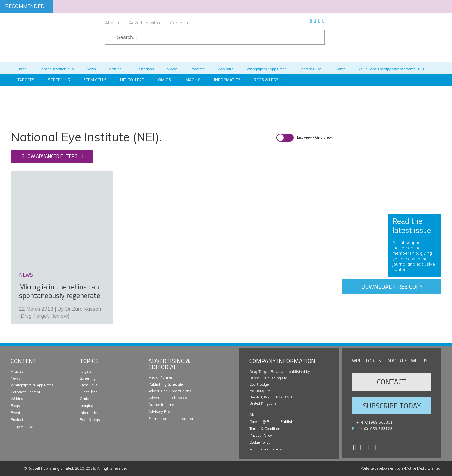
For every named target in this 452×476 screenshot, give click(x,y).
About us (114, 23)
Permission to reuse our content (175, 419)
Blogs (15, 406)
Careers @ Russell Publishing (274, 422)
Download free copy (392, 286)
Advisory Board (161, 412)
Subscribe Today (392, 406)
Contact (392, 382)
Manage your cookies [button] (266, 449)
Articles (17, 371)
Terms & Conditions (266, 429)
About (254, 415)
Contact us (181, 23)
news (26, 275)
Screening (88, 378)
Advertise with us (146, 23)
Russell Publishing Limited (50, 468)
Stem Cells (95, 80)
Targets (86, 371)
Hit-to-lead (89, 392)
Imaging (193, 80)
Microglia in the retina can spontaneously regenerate (60, 291)
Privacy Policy (261, 435)
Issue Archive (22, 427)
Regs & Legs (266, 80)
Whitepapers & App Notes (32, 385)
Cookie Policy (260, 442)
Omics (165, 80)
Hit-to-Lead (132, 80)
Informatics (227, 80)
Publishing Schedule (166, 384)
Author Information (165, 405)
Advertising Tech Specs (168, 398)
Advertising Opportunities (170, 391)
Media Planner (160, 377)
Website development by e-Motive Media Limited (400, 468)
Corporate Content (26, 392)
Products (18, 420)
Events (16, 413)
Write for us (367, 361)
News (15, 378)
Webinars (19, 399)
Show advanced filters (50, 156)
